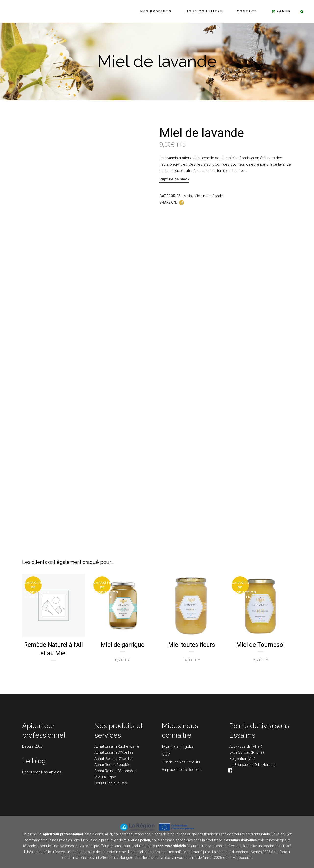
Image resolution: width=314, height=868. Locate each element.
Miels (188, 196)
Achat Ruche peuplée (112, 765)
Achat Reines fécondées (115, 771)
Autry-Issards (240, 746)
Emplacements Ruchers (182, 770)
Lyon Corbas (240, 752)
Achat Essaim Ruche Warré (117, 746)
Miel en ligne (105, 777)
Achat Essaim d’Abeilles (114, 752)
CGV (166, 754)
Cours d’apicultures (111, 783)
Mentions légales (178, 746)
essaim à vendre (229, 846)
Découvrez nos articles (42, 772)
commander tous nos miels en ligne (52, 840)
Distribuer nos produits (181, 762)
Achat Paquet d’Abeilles (114, 759)
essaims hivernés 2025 (252, 852)
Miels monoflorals (209, 196)
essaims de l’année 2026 (203, 858)
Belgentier (238, 759)
